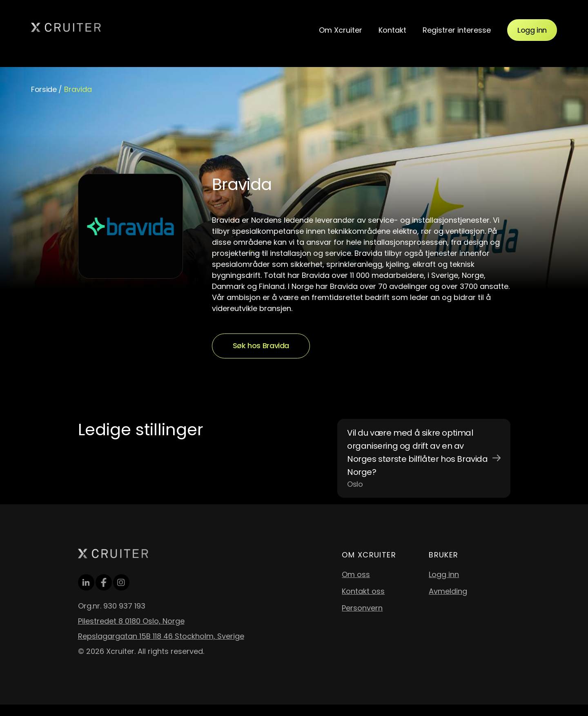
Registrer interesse (457, 30)
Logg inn (532, 30)
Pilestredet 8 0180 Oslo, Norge (131, 621)
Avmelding (448, 591)
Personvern (362, 608)
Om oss (356, 574)
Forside (44, 89)
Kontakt (392, 30)
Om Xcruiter (341, 30)
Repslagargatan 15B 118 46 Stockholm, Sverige (161, 636)
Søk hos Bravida (261, 346)
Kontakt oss (363, 591)
